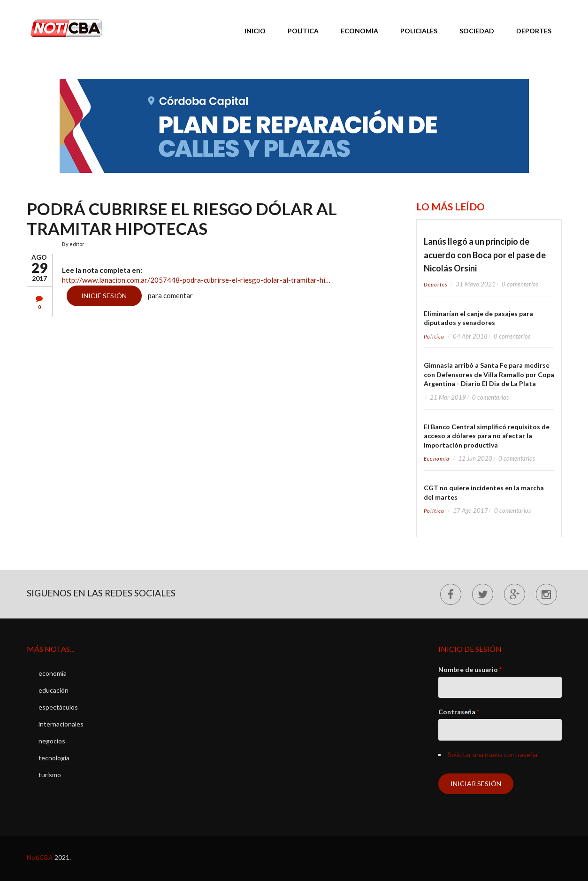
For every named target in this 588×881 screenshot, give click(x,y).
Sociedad (477, 31)
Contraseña (459, 712)
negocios (52, 741)
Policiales (419, 31)
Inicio (255, 31)
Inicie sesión (104, 296)
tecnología (54, 758)
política (434, 336)
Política (303, 31)
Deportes (534, 31)
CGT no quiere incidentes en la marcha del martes (484, 492)
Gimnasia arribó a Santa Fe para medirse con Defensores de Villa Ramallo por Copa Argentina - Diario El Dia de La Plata (489, 374)
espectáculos (58, 707)
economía (437, 459)
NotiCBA (40, 857)
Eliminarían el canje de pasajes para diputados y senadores (478, 318)
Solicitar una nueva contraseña (493, 754)
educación (53, 690)
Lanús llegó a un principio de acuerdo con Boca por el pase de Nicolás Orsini (485, 255)
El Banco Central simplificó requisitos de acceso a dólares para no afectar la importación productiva (487, 436)
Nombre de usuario (470, 669)
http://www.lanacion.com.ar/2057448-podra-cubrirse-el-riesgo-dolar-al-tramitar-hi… (196, 280)
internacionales (61, 724)
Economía (359, 31)
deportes (435, 284)
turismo (50, 775)
